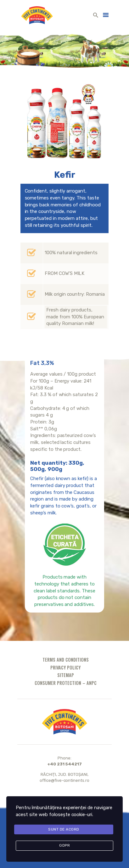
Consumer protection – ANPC (66, 683)
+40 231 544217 (65, 764)
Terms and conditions (66, 660)
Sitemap (66, 675)
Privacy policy (65, 667)
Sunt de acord (64, 829)
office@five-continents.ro (65, 780)
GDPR (64, 845)
